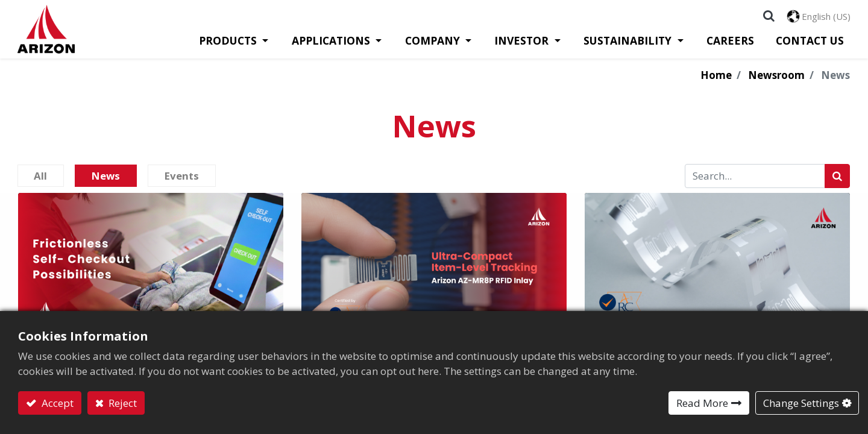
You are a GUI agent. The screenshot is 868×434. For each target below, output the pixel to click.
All (43, 181)
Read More (702, 403)
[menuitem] (731, 46)
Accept (56, 403)
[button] (768, 18)
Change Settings (801, 403)
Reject (121, 403)
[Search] (837, 181)
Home (716, 80)
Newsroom (776, 80)
